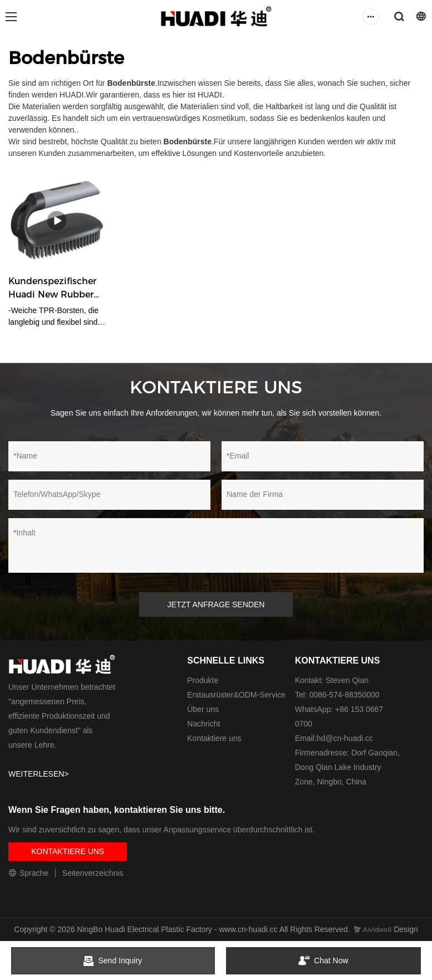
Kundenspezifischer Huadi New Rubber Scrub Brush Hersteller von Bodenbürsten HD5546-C (52, 289)
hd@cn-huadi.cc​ (345, 738)
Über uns (203, 709)
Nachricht (203, 724)
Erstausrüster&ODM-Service (236, 695)
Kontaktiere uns (214, 738)
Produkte (203, 680)
